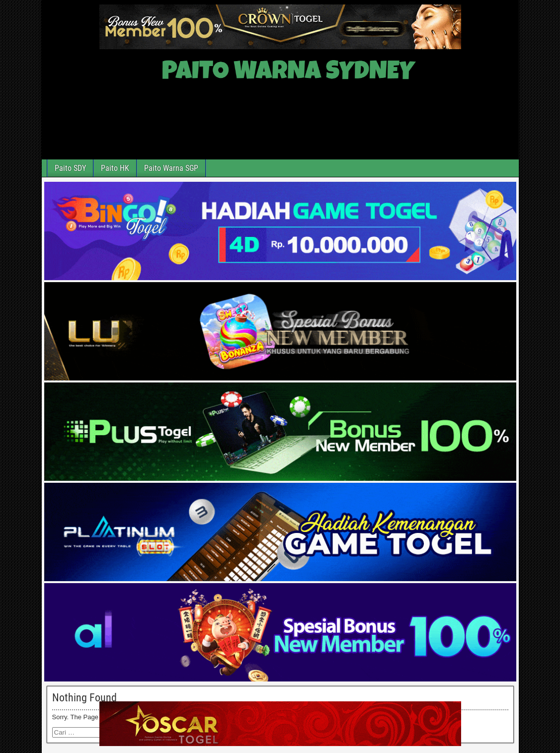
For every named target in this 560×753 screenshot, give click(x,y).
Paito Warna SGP (171, 168)
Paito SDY (70, 168)
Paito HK (115, 168)
